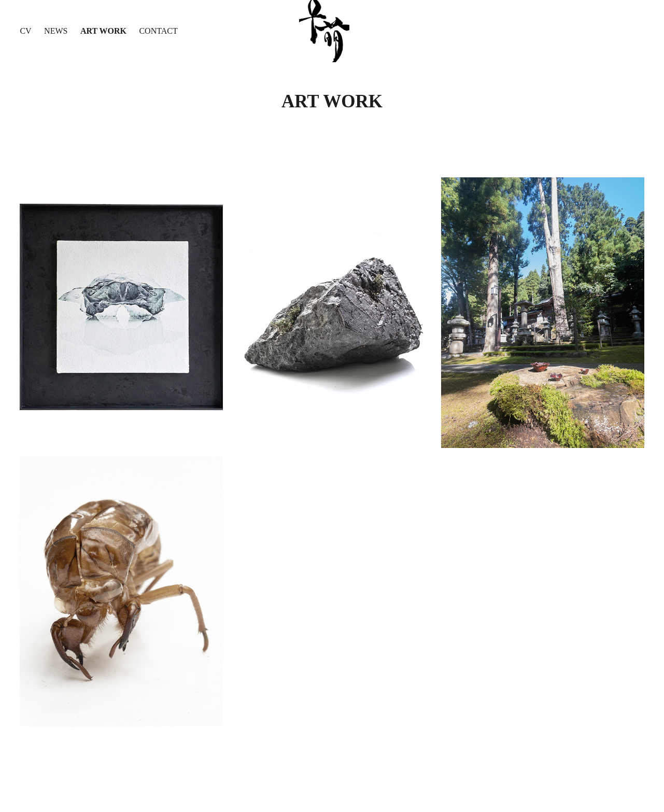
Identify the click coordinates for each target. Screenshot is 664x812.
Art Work (103, 31)
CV (25, 31)
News (56, 31)
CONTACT (158, 31)
